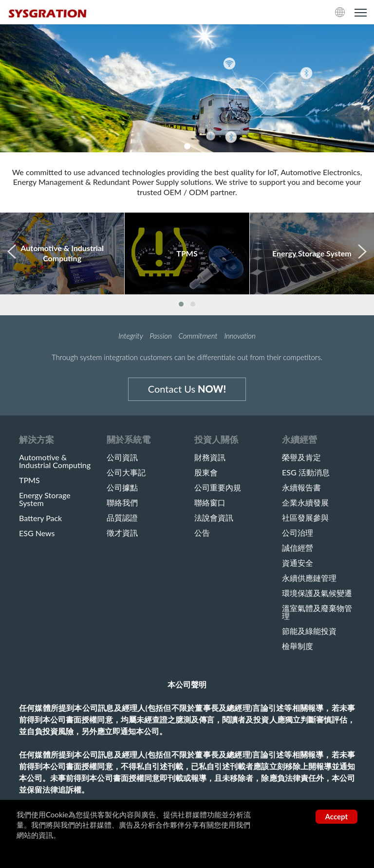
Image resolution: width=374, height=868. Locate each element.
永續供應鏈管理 (309, 578)
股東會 (206, 472)
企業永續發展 (305, 503)
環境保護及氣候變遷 (317, 593)
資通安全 (298, 563)
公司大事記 (126, 472)
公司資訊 (122, 457)
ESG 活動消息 (306, 472)
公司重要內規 (218, 488)
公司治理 (298, 533)
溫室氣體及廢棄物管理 (317, 612)
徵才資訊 (122, 533)
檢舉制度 (298, 646)
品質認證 (122, 518)
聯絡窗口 (210, 503)
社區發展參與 (305, 518)
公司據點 (122, 488)
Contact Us (187, 389)
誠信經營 (298, 548)
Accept (337, 816)
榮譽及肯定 (301, 457)
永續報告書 (301, 488)
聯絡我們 (122, 503)
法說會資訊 (214, 518)
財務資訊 (210, 457)
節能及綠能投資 (309, 631)
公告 (202, 533)
